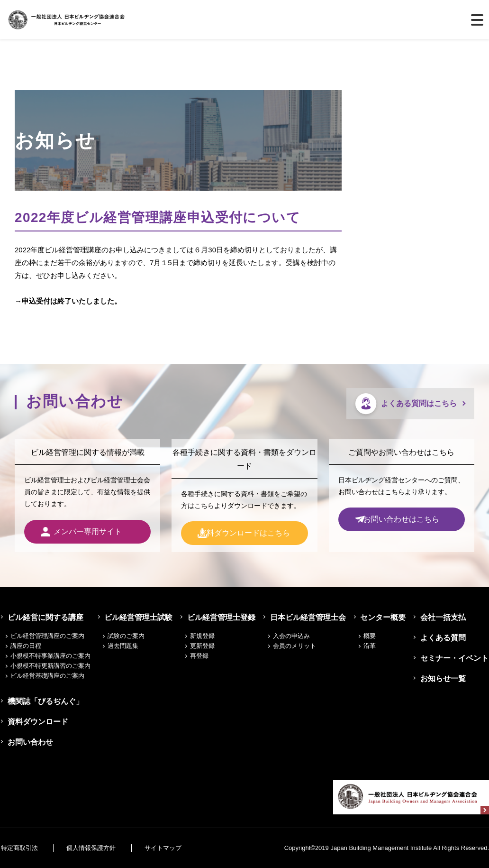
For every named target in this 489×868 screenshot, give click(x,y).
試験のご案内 (128, 636)
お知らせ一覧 (444, 679)
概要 (371, 636)
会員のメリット (297, 646)
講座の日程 (26, 646)
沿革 (371, 646)
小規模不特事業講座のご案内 (50, 656)
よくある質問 (444, 638)
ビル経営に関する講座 (44, 617)
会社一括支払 (444, 617)
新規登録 (205, 636)
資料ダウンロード (36, 722)
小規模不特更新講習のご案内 (50, 666)
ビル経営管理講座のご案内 (47, 636)
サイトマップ (170, 848)
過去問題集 (125, 646)
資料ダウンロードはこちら (244, 533)
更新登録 (205, 646)
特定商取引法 (18, 848)
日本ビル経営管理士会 (308, 617)
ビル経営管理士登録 (222, 617)
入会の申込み (294, 636)
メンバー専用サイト (88, 531)
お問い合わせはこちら (401, 520)
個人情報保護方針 (94, 848)
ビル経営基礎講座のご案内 (47, 676)
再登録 (202, 656)
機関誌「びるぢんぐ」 (44, 701)
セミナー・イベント (455, 658)
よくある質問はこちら (419, 403)
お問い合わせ (28, 742)
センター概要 (383, 617)
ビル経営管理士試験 (139, 617)
